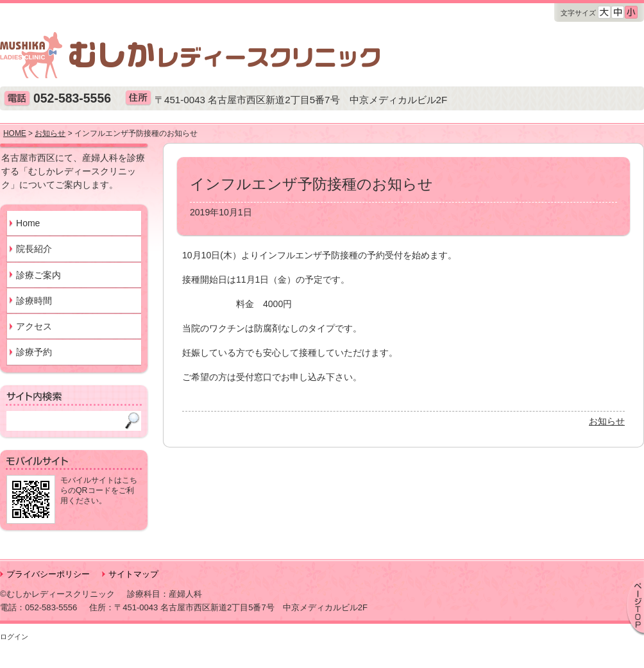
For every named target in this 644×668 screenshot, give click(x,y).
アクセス (34, 326)
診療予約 (34, 352)
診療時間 (34, 301)
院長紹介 (34, 249)
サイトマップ (133, 574)
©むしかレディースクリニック (57, 594)
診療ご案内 (38, 275)
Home (28, 223)
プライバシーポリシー (48, 574)
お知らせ (607, 421)
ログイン (14, 637)
